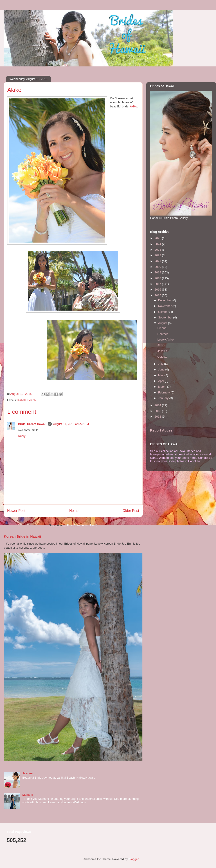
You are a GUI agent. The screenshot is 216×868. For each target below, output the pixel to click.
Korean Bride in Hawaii (22, 536)
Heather (162, 334)
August (163, 323)
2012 (158, 417)
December (165, 300)
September (166, 317)
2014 (158, 405)
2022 (158, 255)
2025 (158, 238)
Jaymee (27, 773)
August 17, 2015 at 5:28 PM (71, 424)
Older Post (131, 511)
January (164, 398)
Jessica (162, 351)
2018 (158, 278)
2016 (158, 290)
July (161, 364)
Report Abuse (161, 430)
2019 (158, 272)
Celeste (162, 357)
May (161, 375)
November (165, 306)
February (164, 392)
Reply (22, 436)
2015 (158, 295)
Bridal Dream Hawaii (32, 424)
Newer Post (16, 511)
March (163, 387)
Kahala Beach (27, 400)
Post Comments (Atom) (82, 525)
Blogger (133, 859)
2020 (158, 267)
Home (74, 511)
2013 (158, 411)
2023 (158, 250)
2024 (158, 244)
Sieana (162, 328)
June (162, 369)
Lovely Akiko (165, 340)
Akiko (133, 106)
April (162, 381)
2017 (158, 284)
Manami (27, 795)
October (164, 312)
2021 (158, 261)
